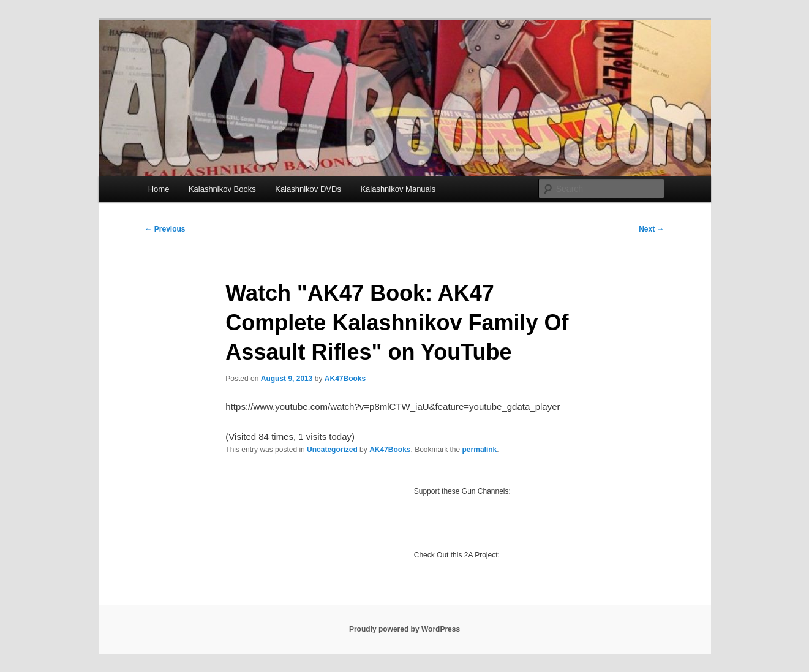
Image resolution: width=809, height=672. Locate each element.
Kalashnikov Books (222, 189)
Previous (165, 229)
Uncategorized (332, 450)
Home (159, 189)
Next (651, 229)
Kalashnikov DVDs (308, 189)
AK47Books (345, 379)
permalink (480, 450)
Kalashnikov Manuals (398, 189)
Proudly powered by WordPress (404, 629)
